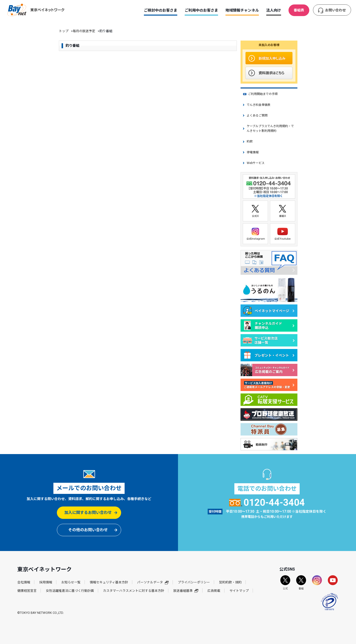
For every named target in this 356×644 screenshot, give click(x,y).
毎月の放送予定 (84, 31)
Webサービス (256, 163)
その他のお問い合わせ (88, 530)
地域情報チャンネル (242, 10)
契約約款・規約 (230, 582)
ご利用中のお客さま (201, 10)
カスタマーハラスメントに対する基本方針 (134, 591)
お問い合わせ (335, 10)
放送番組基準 (186, 591)
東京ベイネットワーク (36, 10)
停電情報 (253, 152)
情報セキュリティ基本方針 (109, 582)
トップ (64, 31)
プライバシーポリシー (194, 582)
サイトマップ (239, 591)
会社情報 (24, 582)
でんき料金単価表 (259, 105)
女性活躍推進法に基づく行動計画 (70, 591)
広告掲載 (214, 591)
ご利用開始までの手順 (263, 94)
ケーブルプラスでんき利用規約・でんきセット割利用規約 (270, 128)
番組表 (299, 10)
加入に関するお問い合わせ (88, 513)
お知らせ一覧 (71, 582)
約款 (250, 141)
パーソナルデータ (153, 582)
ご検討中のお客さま (161, 10)
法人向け (274, 10)
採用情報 (46, 582)
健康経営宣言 (27, 591)
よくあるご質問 (257, 115)
